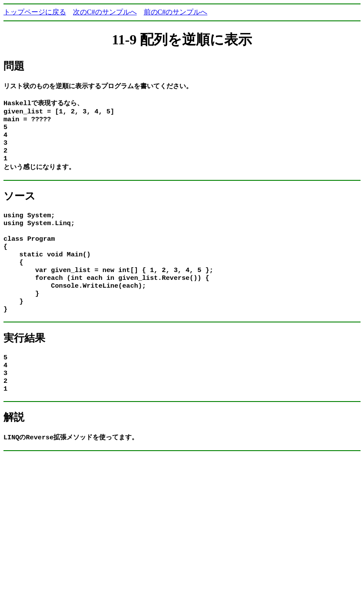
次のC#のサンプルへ (105, 12)
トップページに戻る (35, 12)
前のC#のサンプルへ (176, 12)
